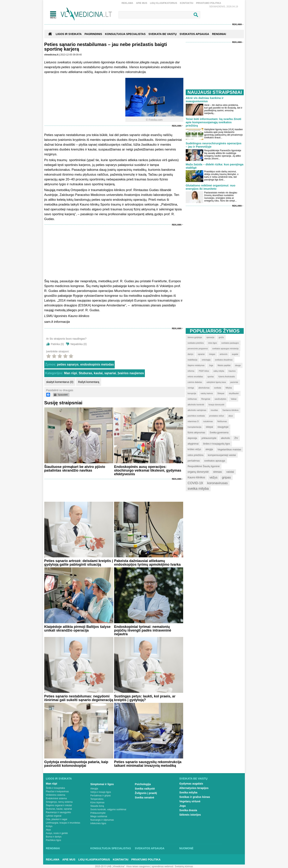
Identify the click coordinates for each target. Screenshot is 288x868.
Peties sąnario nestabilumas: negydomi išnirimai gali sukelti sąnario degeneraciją (79, 698)
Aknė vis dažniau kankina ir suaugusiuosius (205, 99)
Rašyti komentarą (89, 382)
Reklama (127, 3)
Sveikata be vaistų (193, 779)
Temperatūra (97, 799)
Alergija (94, 789)
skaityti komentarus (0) (60, 382)
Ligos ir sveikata (69, 34)
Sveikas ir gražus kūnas (195, 797)
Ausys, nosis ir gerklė (57, 833)
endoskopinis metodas (97, 364)
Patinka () (57, 344)
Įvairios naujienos (131, 373)
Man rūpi (71, 373)
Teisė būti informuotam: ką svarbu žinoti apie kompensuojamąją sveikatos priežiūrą (213, 122)
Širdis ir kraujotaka (55, 788)
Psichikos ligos (53, 840)
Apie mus (142, 3)
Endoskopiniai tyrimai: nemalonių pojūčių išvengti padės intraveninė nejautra (143, 630)
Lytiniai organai (54, 816)
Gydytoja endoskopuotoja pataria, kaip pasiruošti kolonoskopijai (76, 764)
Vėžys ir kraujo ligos (101, 792)
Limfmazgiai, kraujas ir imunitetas (63, 823)
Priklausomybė (98, 813)
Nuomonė (186, 848)
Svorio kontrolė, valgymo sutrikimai (108, 809)
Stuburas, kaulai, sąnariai (97, 373)
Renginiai (53, 848)
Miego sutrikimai (99, 816)
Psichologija (143, 784)
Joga (182, 806)
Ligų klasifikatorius (163, 3)
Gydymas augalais (191, 784)
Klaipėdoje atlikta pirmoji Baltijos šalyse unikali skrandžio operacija (77, 629)
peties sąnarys (68, 364)
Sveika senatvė (144, 797)
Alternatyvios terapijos (194, 788)
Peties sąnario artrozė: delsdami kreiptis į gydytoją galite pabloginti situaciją (79, 563)
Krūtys (49, 826)
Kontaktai (187, 3)
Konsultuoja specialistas (111, 848)
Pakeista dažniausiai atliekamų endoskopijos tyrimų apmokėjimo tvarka (147, 563)
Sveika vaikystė (145, 789)
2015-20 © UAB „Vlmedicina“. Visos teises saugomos (122, 866)
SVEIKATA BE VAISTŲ (163, 34)
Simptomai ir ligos (102, 784)
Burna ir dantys (54, 837)
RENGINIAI (219, 34)
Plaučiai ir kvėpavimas (57, 791)
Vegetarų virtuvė (190, 801)
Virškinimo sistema (56, 795)
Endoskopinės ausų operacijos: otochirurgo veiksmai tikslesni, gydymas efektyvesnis (148, 470)
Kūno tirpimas (97, 803)
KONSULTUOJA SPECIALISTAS (125, 34)
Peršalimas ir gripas (100, 796)
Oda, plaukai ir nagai (56, 819)
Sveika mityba (188, 792)
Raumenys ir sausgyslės (58, 812)
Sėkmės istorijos (190, 815)
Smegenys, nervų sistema (59, 802)
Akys (48, 830)
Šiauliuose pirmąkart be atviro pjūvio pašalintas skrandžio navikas (75, 469)
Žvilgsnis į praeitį (146, 793)
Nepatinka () (79, 344)
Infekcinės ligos (98, 823)
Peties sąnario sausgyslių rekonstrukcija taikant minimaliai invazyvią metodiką (148, 764)
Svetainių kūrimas (184, 866)
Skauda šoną (97, 806)
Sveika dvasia (188, 810)
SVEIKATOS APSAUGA (194, 34)
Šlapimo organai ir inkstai (59, 805)
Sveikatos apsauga (150, 848)
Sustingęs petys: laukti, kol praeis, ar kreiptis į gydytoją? (145, 698)
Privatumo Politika (209, 3)
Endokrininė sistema (56, 798)
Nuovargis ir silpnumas (102, 820)
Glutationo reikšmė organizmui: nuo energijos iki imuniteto (211, 187)
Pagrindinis (93, 34)
